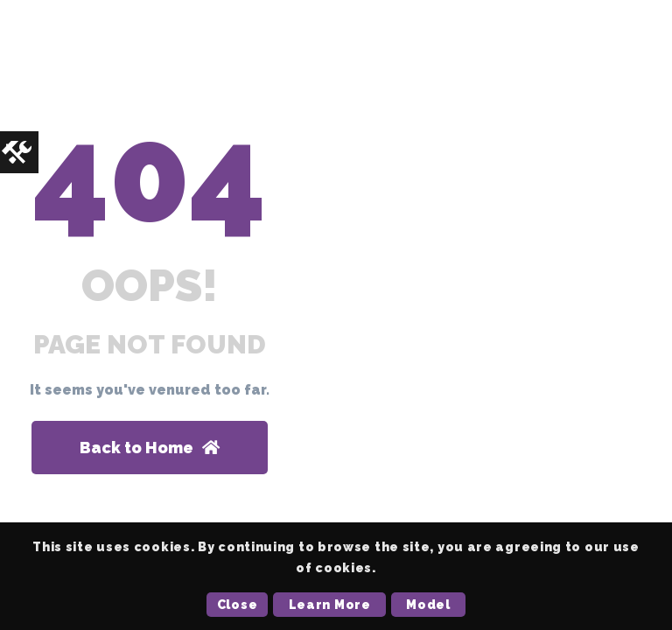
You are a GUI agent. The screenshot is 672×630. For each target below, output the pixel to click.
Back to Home (150, 448)
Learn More (330, 605)
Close (238, 605)
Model (428, 605)
